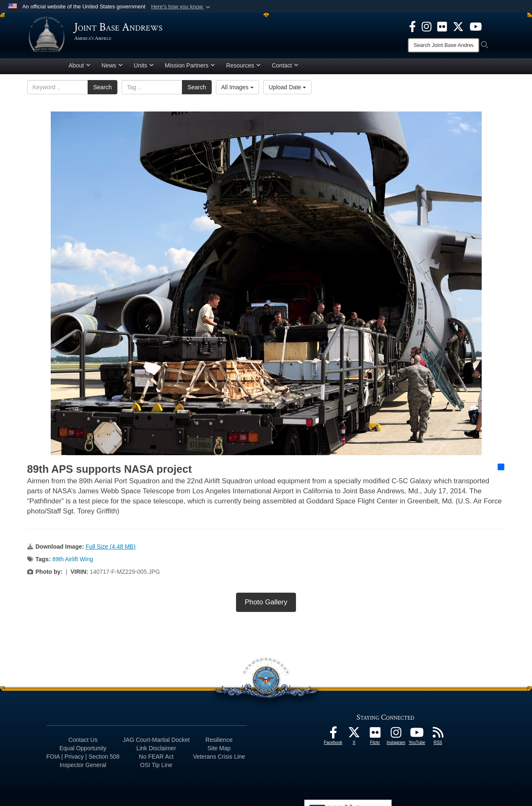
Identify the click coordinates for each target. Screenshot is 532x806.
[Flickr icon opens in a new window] (442, 26)
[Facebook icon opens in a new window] (413, 26)
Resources (243, 68)
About (80, 68)
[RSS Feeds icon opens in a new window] (438, 738)
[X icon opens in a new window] (458, 26)
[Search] (444, 45)
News (112, 68)
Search (102, 90)
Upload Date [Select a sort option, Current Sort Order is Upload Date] (288, 90)
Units (144, 68)
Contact (285, 68)
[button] (181, 7)
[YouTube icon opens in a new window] (476, 26)
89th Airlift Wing (73, 562)
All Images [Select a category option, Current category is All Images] (237, 90)
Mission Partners (190, 68)
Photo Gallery (266, 605)
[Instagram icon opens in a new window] (427, 26)
